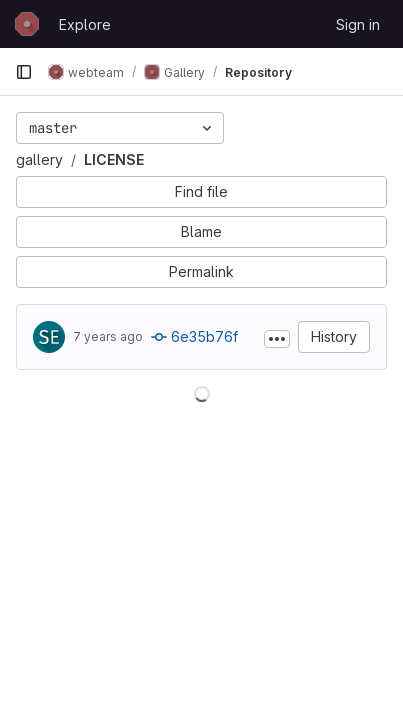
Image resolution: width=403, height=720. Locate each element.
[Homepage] (27, 24)
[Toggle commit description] (277, 339)
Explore (85, 24)
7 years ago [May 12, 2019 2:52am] (108, 336)
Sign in (358, 24)
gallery (39, 159)
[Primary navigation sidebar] (24, 72)
